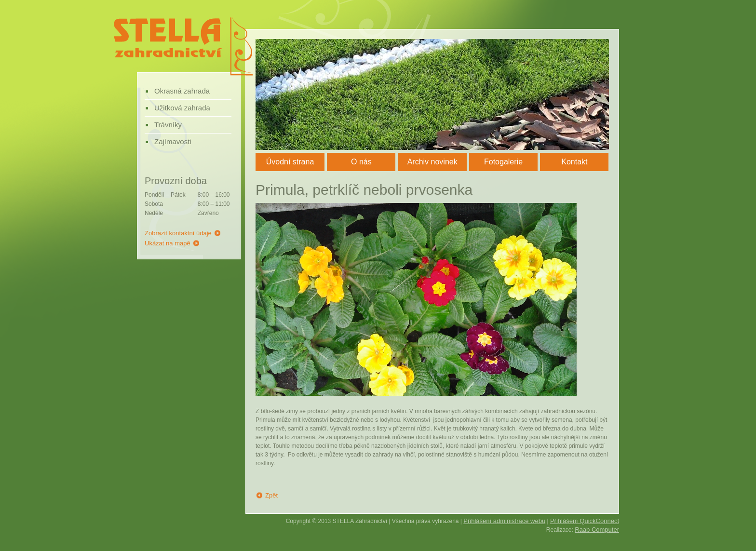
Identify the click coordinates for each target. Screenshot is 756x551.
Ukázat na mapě (168, 243)
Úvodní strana (290, 162)
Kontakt (574, 162)
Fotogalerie (503, 162)
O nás (361, 162)
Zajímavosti (173, 141)
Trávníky (168, 125)
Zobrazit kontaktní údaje (178, 233)
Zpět (271, 495)
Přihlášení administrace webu (504, 521)
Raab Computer (597, 530)
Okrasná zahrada (182, 91)
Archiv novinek (432, 162)
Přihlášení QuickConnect (585, 521)
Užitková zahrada (182, 108)
